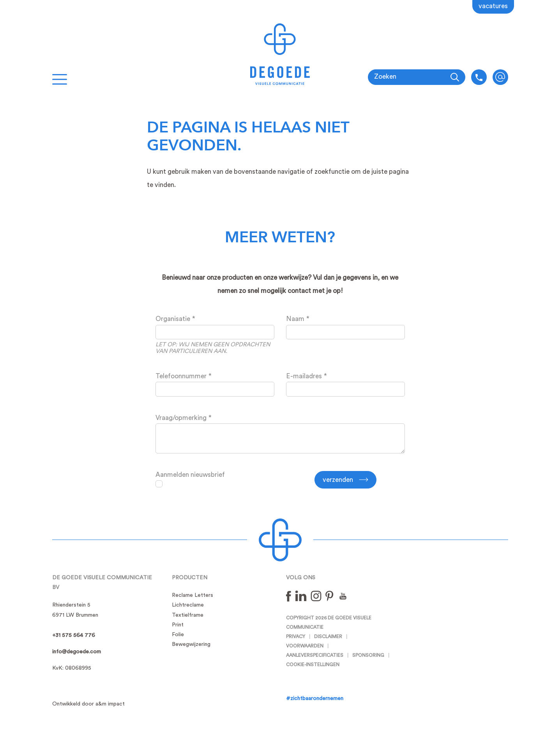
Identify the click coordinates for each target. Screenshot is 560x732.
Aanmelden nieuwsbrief (190, 475)
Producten (190, 578)
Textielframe (188, 615)
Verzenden (338, 480)
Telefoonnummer (181, 376)
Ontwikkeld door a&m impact (88, 704)
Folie (178, 635)
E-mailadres (304, 376)
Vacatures (493, 6)
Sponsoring (368, 655)
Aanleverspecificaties (315, 655)
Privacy (296, 637)
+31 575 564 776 (74, 635)
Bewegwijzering (191, 644)
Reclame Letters (193, 595)
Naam (295, 319)
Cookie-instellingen (313, 665)
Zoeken (385, 77)
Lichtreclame (188, 605)
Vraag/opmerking (181, 418)
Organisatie (173, 319)
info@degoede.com (500, 77)
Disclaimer (328, 637)
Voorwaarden (305, 646)
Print (178, 625)
